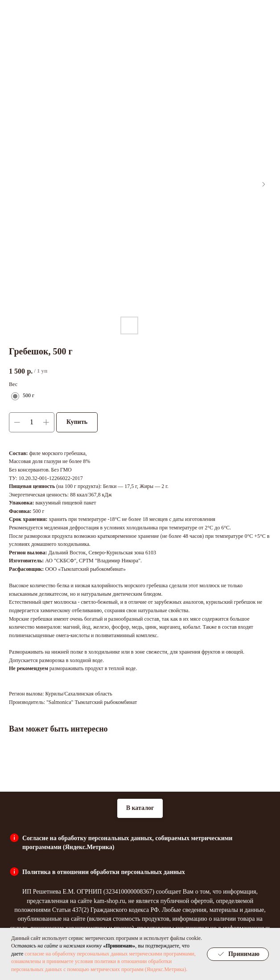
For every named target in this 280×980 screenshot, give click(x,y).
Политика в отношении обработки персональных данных (104, 872)
